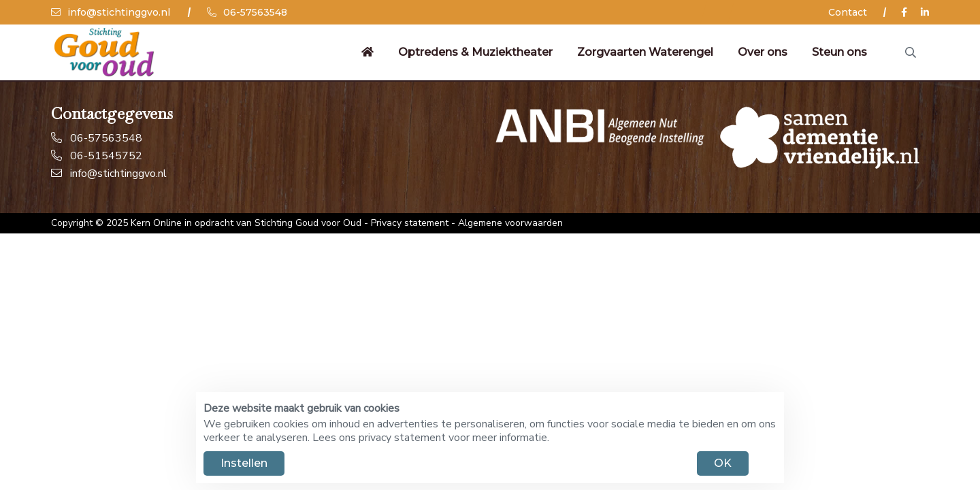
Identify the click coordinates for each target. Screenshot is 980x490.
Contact (848, 12)
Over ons (763, 52)
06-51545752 (97, 156)
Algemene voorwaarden (510, 223)
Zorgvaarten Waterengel (645, 52)
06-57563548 (247, 12)
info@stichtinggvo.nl (111, 12)
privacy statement (402, 438)
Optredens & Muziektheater (475, 52)
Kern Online (156, 223)
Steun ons (839, 52)
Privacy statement (410, 223)
